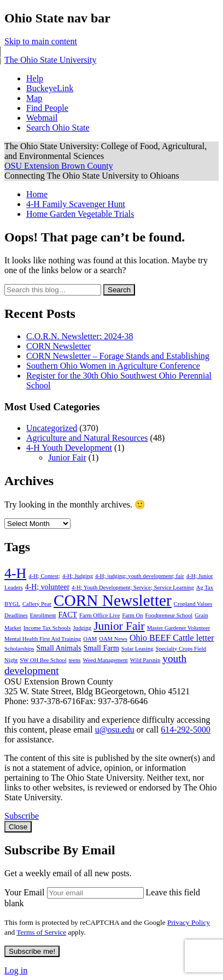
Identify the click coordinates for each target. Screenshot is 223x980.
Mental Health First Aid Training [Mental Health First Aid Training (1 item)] (43, 639)
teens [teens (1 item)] (75, 660)
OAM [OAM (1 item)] (90, 639)
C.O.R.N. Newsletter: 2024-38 (80, 336)
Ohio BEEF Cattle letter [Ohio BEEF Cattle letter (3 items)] (172, 638)
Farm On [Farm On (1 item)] (132, 615)
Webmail (42, 118)
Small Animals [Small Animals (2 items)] (58, 648)
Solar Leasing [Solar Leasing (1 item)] (137, 649)
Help (35, 78)
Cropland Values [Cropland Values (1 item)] (193, 604)
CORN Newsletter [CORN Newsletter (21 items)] (113, 600)
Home (37, 194)
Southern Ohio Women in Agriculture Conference (113, 366)
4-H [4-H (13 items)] (15, 573)
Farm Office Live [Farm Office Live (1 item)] (99, 615)
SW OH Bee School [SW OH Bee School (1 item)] (43, 660)
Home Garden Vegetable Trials (80, 214)
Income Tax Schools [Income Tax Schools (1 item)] (47, 628)
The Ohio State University (50, 60)
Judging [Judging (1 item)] (82, 628)
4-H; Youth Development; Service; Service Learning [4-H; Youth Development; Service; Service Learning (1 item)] (133, 588)
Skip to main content (41, 41)
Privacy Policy (189, 922)
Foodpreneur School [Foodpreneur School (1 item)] (169, 615)
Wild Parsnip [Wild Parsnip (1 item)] (145, 660)
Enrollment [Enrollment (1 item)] (43, 615)
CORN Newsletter (58, 346)
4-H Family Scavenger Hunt (76, 204)
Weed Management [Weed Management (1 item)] (105, 660)
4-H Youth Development (69, 448)
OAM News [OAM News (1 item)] (113, 639)
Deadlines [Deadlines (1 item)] (16, 615)
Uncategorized (52, 428)
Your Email (25, 892)
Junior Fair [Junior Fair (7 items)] (119, 626)
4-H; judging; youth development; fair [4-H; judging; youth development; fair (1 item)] (140, 576)
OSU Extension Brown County (59, 166)
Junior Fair (67, 457)
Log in (16, 970)
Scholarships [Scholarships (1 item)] (19, 649)
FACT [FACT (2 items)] (68, 615)
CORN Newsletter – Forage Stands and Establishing (118, 356)
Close (18, 827)
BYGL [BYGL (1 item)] (12, 604)
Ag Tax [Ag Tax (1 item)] (205, 588)
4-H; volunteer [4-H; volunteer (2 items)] (47, 587)
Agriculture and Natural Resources (87, 438)
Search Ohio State (58, 128)
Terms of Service (41, 932)
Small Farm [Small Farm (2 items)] (101, 648)
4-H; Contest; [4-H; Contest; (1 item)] (44, 576)
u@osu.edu (115, 730)
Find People (47, 108)
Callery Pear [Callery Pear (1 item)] (37, 604)
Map (34, 98)
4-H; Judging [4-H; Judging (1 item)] (78, 576)
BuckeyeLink (50, 88)
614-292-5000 (186, 730)
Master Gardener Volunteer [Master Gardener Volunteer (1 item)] (179, 628)
